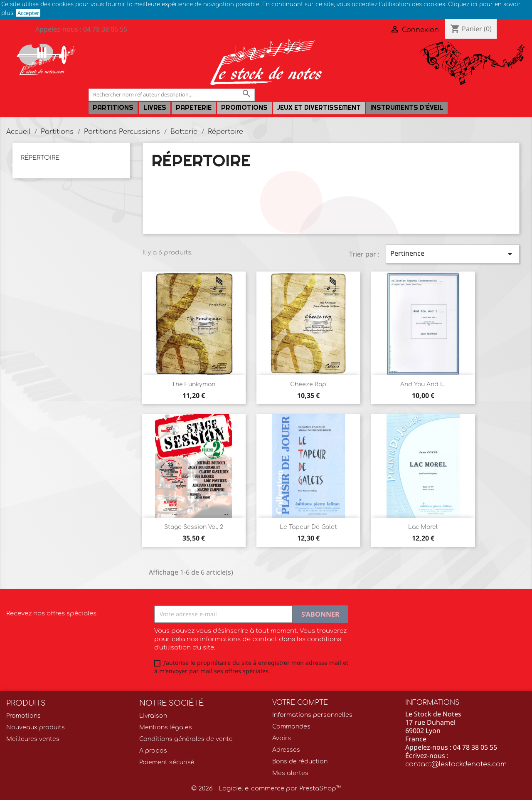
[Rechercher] (172, 95)
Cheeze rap (308, 384)
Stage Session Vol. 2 (194, 527)
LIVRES (155, 107)
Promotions (244, 107)
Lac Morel (423, 527)
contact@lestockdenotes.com (456, 764)
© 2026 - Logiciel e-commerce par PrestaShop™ (266, 789)
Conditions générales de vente (186, 739)
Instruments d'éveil (407, 107)
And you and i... (423, 384)
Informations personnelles (312, 715)
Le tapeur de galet (308, 527)
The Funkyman (193, 384)
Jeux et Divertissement (319, 107)
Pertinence (453, 254)
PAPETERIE (194, 107)
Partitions (113, 107)
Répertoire (40, 158)
